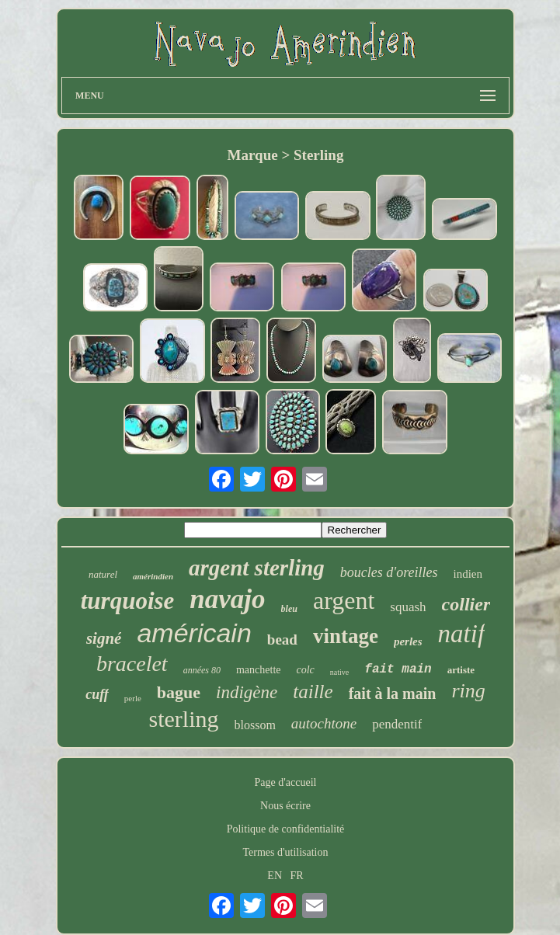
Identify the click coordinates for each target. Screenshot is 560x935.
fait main (398, 669)
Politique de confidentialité (286, 829)
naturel (103, 574)
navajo (227, 599)
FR (297, 876)
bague (179, 692)
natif (462, 634)
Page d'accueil (286, 782)
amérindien (153, 576)
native (339, 672)
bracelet (132, 664)
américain (194, 633)
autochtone (324, 723)
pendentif (397, 724)
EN (275, 876)
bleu (289, 609)
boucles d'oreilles (389, 572)
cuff (97, 694)
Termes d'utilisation (285, 852)
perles (408, 641)
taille (313, 692)
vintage (346, 636)
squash (408, 607)
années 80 (202, 670)
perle (133, 698)
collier (466, 604)
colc (306, 670)
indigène (247, 692)
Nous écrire (285, 806)
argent (344, 600)
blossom (255, 725)
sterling (184, 719)
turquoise (128, 601)
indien (468, 574)
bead (282, 640)
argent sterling (257, 568)
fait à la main (393, 693)
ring (468, 691)
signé (104, 638)
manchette (259, 670)
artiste (461, 670)
